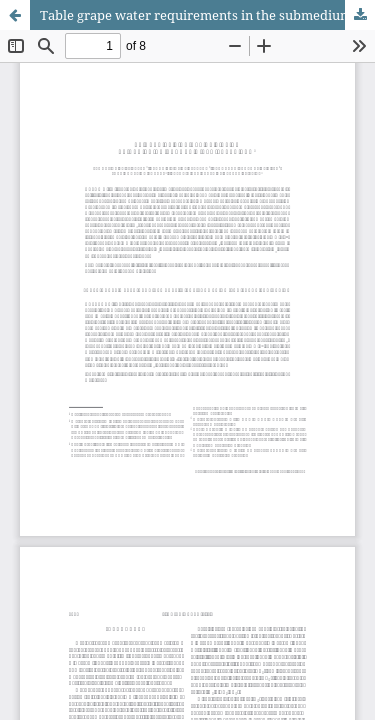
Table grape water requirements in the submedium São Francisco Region (207, 15)
